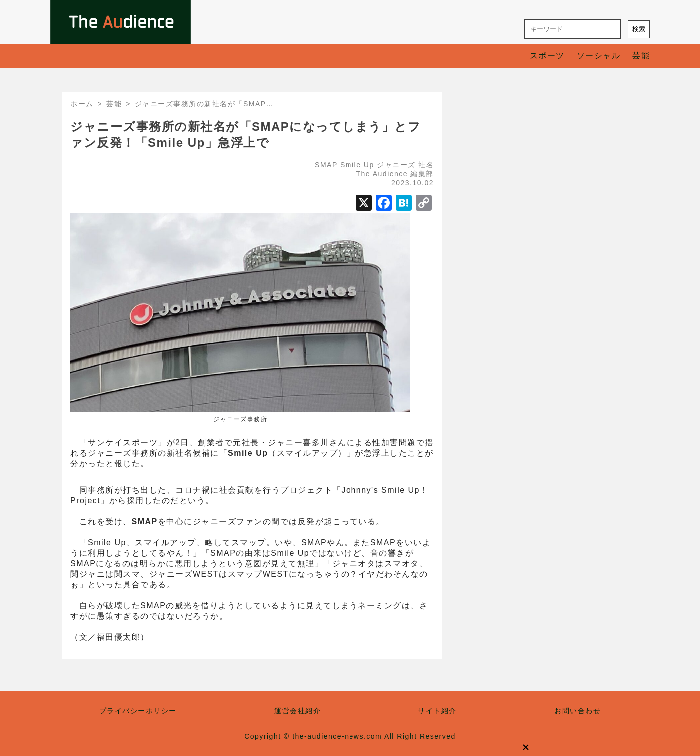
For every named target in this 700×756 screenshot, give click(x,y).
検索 (639, 29)
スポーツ (547, 56)
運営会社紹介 (297, 711)
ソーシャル (599, 56)
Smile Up (357, 165)
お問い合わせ (577, 711)
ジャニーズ (396, 165)
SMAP (326, 165)
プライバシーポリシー (138, 711)
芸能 (641, 56)
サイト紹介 (437, 711)
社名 (426, 165)
